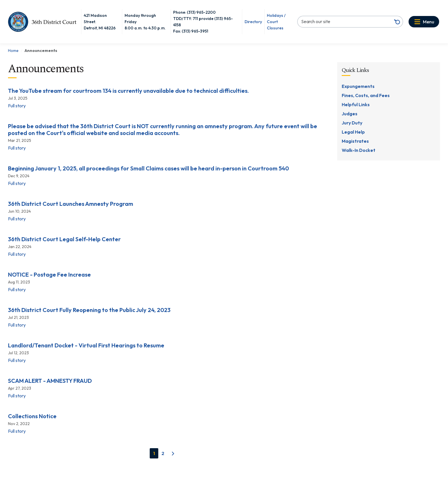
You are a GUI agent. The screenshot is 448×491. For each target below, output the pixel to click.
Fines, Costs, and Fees (366, 95)
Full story (17, 106)
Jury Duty (352, 123)
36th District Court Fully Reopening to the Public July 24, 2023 (89, 310)
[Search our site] (345, 21)
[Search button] (397, 22)
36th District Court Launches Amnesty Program (71, 204)
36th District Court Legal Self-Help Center (64, 239)
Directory (253, 22)
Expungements (358, 86)
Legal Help (353, 132)
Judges (350, 114)
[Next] (173, 454)
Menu (429, 22)
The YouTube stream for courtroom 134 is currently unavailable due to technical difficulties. (128, 91)
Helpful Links (356, 104)
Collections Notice (32, 416)
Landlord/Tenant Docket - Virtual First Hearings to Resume (86, 345)
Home (13, 51)
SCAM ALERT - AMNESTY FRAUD (50, 381)
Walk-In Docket (359, 150)
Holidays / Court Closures (276, 22)
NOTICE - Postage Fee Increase (49, 275)
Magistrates (355, 141)
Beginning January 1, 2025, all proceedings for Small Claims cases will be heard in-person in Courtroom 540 (148, 168)
